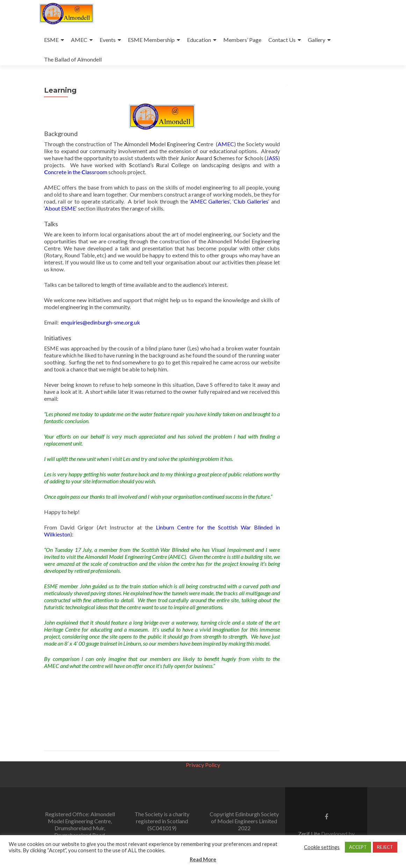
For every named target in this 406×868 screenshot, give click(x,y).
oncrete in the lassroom (76, 172)
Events (108, 40)
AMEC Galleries (210, 201)
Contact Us (282, 40)
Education (199, 40)
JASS (272, 158)
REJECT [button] (385, 847)
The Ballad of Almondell (73, 59)
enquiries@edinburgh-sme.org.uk (100, 322)
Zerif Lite (310, 834)
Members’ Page (242, 40)
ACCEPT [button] (358, 847)
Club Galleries (251, 201)
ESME (51, 40)
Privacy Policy (203, 765)
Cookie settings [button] (322, 847)
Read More (203, 859)
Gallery (317, 40)
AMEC (79, 40)
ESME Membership (151, 40)
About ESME (60, 208)
